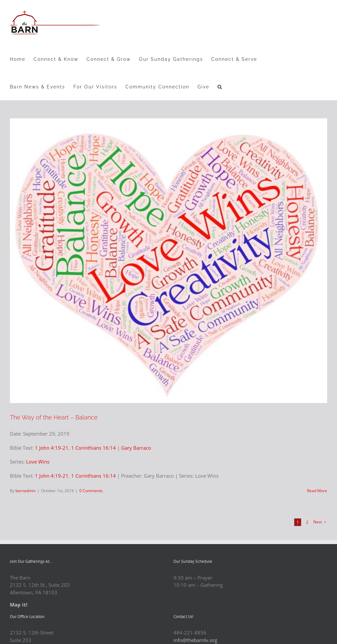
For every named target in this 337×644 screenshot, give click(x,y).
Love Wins (38, 462)
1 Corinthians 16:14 (93, 448)
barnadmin (26, 491)
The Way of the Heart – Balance (54, 417)
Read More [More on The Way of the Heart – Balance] (317, 491)
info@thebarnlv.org (195, 640)
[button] (220, 86)
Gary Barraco (136, 448)
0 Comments (91, 491)
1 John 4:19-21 (52, 448)
